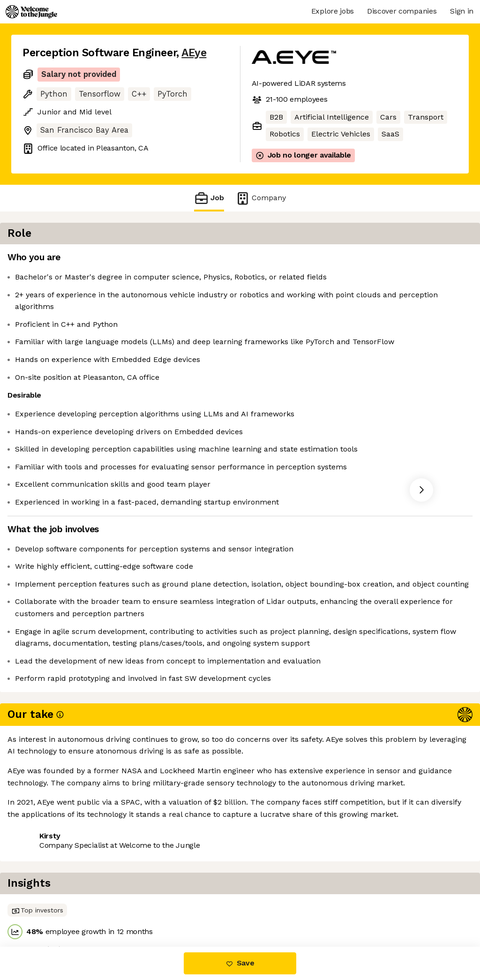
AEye (194, 53)
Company (261, 198)
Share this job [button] (48, 907)
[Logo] (31, 12)
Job (209, 198)
